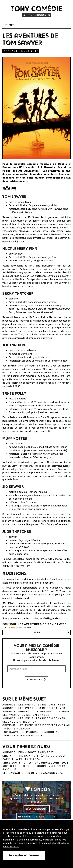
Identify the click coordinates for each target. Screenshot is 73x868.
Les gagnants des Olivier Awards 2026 (33, 773)
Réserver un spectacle (37, 817)
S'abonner (36, 680)
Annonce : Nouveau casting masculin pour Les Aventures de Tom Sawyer (36, 713)
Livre (37, 633)
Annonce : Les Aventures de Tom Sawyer (34, 705)
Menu (11, 25)
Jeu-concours (37, 809)
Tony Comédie (36, 9)
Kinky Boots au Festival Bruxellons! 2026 (35, 763)
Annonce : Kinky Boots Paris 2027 (28, 752)
